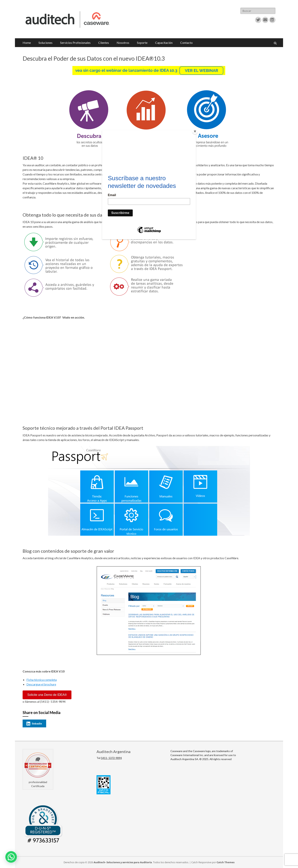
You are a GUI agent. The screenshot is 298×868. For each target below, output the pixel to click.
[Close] (195, 131)
